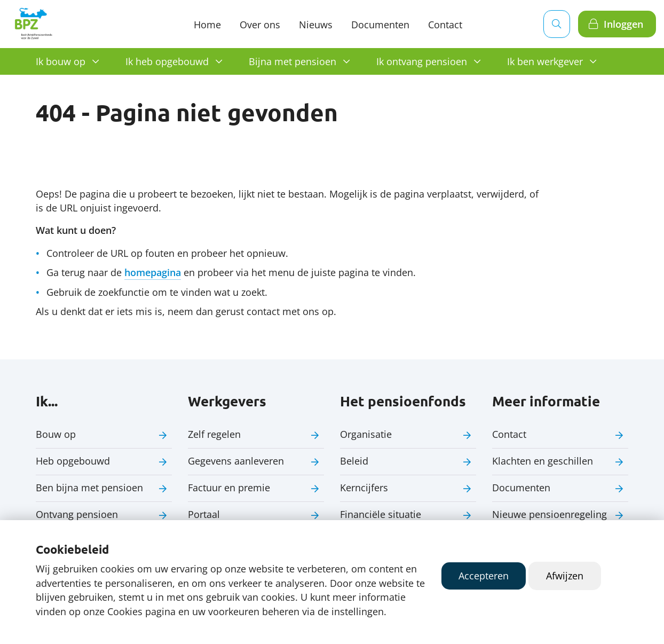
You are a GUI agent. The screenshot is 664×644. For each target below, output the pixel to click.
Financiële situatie (381, 514)
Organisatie (366, 434)
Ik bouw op (61, 61)
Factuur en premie (229, 488)
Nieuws (316, 25)
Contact (509, 434)
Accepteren (484, 576)
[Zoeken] (557, 24)
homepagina (153, 272)
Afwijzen (565, 576)
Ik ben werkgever (545, 61)
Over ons (260, 25)
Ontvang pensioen (77, 514)
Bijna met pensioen (293, 61)
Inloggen (623, 24)
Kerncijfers (364, 488)
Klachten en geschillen (543, 461)
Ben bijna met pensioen (89, 488)
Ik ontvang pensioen (422, 61)
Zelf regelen (214, 434)
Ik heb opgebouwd (167, 61)
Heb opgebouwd (73, 461)
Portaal (204, 514)
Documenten (380, 25)
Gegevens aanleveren (236, 461)
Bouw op (56, 434)
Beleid (354, 461)
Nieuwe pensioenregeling (550, 514)
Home (207, 25)
